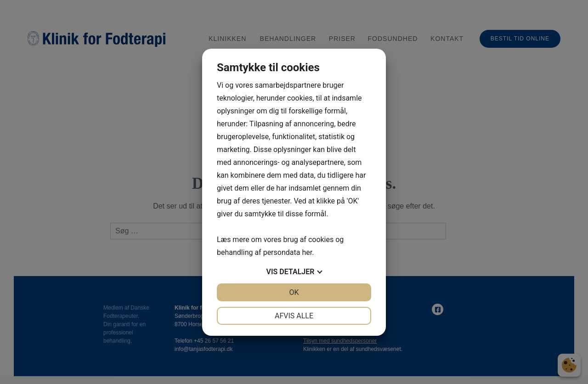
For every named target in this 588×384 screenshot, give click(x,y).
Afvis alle (294, 316)
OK (294, 292)
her (307, 252)
